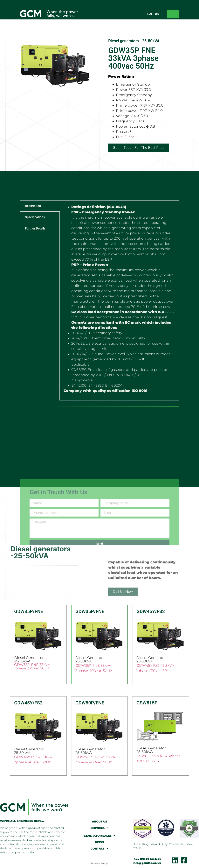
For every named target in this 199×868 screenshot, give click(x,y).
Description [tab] (33, 206)
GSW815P (147, 703)
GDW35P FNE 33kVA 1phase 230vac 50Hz (32, 667)
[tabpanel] (119, 300)
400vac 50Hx (148, 761)
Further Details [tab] (35, 228)
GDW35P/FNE (29, 611)
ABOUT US (99, 822)
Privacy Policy (99, 863)
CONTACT (99, 849)
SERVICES (99, 828)
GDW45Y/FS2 (151, 611)
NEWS (99, 842)
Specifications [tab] (35, 217)
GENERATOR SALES (99, 836)
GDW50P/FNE (90, 703)
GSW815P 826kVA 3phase (158, 756)
